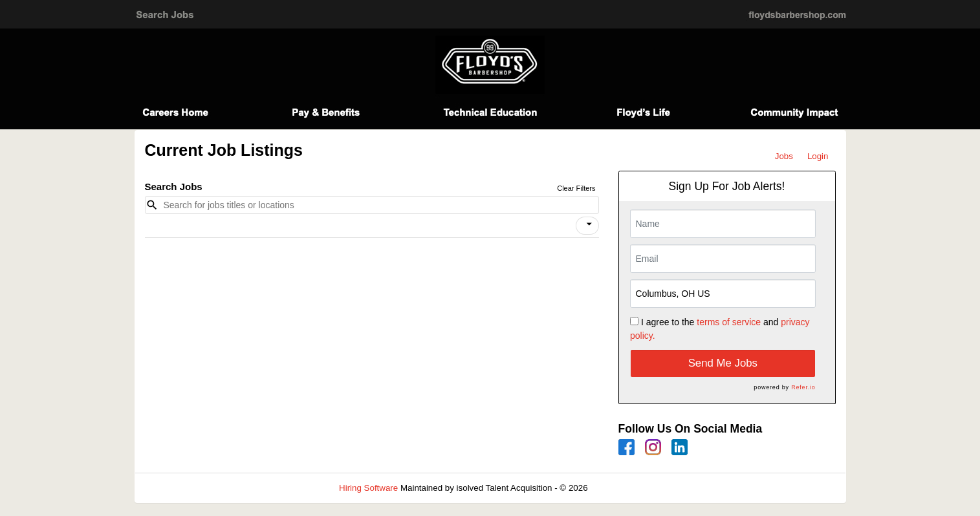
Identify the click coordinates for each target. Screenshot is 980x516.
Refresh (626, 488)
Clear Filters (576, 188)
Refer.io (803, 387)
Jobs (784, 156)
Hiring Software (368, 488)
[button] (587, 226)
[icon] (589, 224)
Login (818, 156)
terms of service (729, 322)
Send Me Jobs (723, 363)
